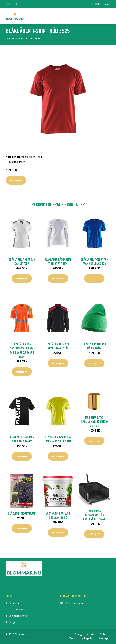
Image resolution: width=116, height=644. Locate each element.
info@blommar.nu (100, 4)
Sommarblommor (19, 616)
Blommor (14, 603)
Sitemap (103, 638)
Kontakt (91, 634)
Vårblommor (16, 610)
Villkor (104, 634)
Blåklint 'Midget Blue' (22, 513)
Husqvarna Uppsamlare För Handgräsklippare (94, 515)
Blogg (12, 622)
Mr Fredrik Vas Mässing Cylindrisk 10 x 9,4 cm (94, 421)
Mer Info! (16, 180)
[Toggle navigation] (106, 16)
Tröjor (40, 157)
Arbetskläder (28, 157)
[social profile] (17, 4)
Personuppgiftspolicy (81, 638)
